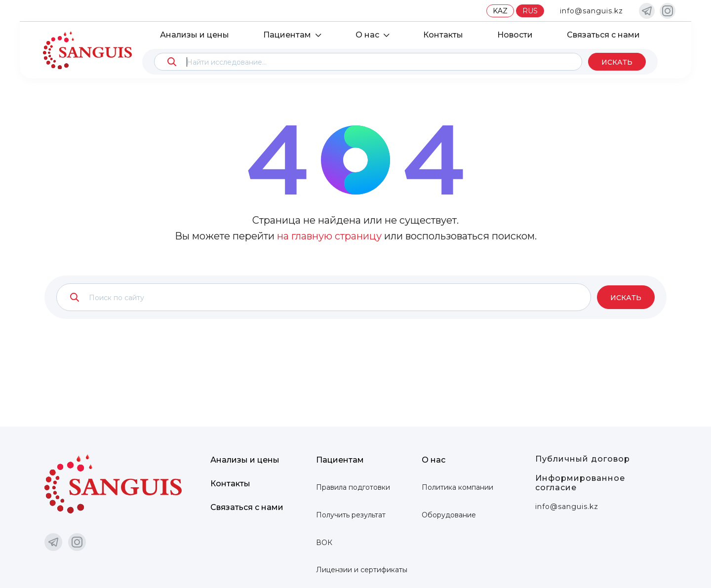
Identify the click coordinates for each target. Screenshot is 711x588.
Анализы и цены (195, 35)
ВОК (324, 543)
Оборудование (449, 515)
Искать (617, 62)
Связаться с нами (603, 35)
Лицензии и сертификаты (362, 570)
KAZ (500, 11)
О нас (367, 35)
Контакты (443, 35)
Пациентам (287, 35)
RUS (530, 11)
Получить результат (351, 515)
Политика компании (457, 487)
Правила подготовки (353, 487)
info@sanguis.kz (592, 11)
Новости (515, 35)
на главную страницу (329, 236)
